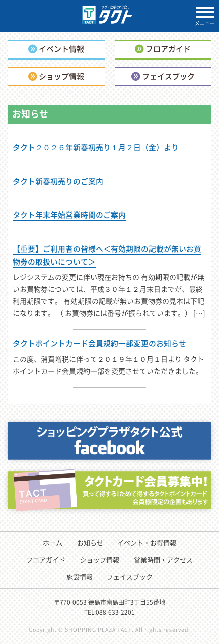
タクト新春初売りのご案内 (58, 181)
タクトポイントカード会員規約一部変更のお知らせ (99, 343)
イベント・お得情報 (147, 542)
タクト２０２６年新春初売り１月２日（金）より (96, 147)
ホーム (53, 542)
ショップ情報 (100, 560)
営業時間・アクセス (163, 560)
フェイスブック (130, 577)
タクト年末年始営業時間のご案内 (69, 215)
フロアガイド (46, 560)
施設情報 (80, 577)
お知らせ (90, 542)
